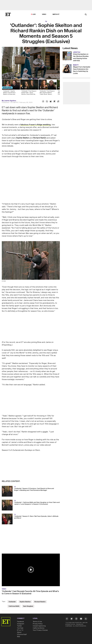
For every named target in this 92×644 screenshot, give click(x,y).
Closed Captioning (39, 626)
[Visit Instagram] (76, 619)
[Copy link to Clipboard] (58, 102)
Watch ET (56, 14)
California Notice (39, 628)
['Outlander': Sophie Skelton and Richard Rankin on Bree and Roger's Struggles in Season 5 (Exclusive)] (11, 88)
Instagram (21, 624)
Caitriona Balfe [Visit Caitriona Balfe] (14, 606)
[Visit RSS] (86, 619)
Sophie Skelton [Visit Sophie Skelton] (25, 602)
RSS (19, 637)
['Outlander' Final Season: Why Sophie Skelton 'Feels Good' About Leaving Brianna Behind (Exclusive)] (47, 88)
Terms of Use (37, 622)
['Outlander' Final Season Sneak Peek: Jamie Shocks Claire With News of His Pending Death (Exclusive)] (29, 88)
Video (44, 14)
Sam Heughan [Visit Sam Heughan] (28, 606)
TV (46, 22)
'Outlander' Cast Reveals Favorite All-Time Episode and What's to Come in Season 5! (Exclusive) (30, 592)
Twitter (19, 626)
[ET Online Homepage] (8, 14)
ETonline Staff (22, 635)
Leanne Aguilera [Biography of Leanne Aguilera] (10, 101)
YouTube (20, 628)
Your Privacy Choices (40, 630)
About (19, 632)
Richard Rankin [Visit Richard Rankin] (40, 602)
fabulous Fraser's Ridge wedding (36, 125)
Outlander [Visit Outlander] (12, 602)
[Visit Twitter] (72, 619)
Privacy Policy (38, 624)
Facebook (20, 622)
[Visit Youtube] (81, 619)
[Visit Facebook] (67, 619)
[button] (31, 570)
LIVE (34, 14)
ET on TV (20, 630)
